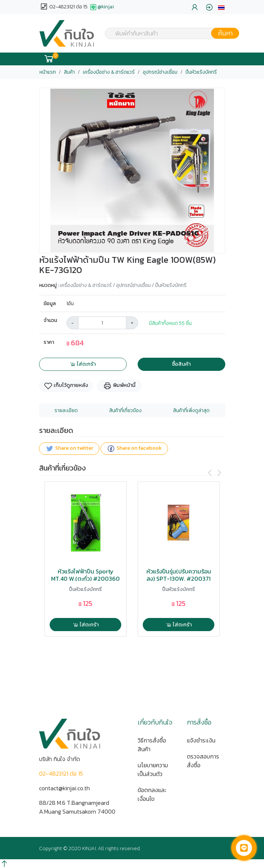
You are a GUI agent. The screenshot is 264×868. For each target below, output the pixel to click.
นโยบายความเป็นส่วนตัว (153, 769)
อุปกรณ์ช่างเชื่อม (160, 72)
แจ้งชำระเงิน (201, 740)
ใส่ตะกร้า (83, 364)
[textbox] (168, 34)
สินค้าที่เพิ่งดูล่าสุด (191, 410)
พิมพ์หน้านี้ (119, 386)
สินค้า (69, 72)
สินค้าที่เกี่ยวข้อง (125, 410)
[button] (221, 7)
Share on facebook (134, 448)
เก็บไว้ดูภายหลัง (66, 386)
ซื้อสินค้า (181, 364)
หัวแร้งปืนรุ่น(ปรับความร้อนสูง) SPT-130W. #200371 (179, 575)
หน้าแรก (48, 72)
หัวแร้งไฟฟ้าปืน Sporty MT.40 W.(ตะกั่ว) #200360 (85, 575)
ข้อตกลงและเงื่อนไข (152, 794)
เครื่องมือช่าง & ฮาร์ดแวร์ (109, 72)
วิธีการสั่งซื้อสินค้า (152, 745)
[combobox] (168, 33)
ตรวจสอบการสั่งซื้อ (203, 761)
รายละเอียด (66, 410)
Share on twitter (69, 448)
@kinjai (101, 7)
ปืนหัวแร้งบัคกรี (201, 72)
